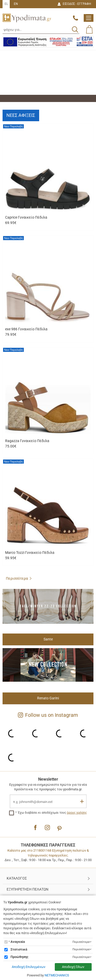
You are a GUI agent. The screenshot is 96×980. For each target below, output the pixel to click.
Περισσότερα (17, 578)
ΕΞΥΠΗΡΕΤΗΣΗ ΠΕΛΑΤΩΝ (28, 889)
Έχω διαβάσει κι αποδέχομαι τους (52, 813)
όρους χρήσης (77, 813)
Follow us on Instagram (48, 715)
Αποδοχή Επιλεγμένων (29, 967)
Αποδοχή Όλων (73, 967)
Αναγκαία (18, 942)
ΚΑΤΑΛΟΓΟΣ (17, 878)
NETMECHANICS (57, 975)
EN (16, 4)
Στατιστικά (19, 949)
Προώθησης (19, 957)
